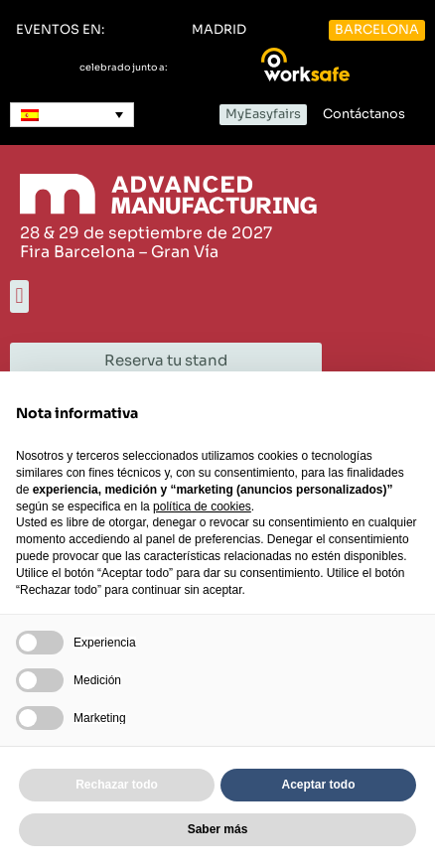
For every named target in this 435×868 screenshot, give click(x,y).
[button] (60, 30)
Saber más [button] (218, 829)
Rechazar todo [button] (117, 785)
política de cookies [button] (202, 506)
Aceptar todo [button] (318, 785)
